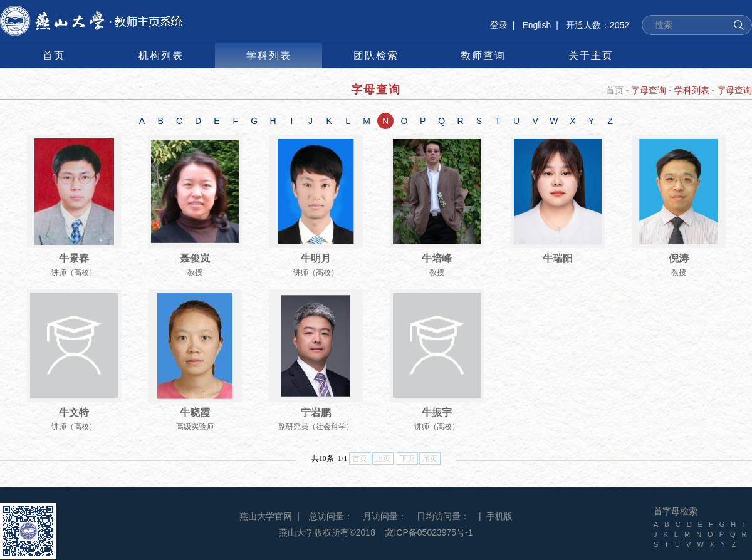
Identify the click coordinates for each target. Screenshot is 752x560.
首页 (615, 90)
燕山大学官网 (266, 516)
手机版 (499, 516)
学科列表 (692, 90)
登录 (499, 25)
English (536, 25)
